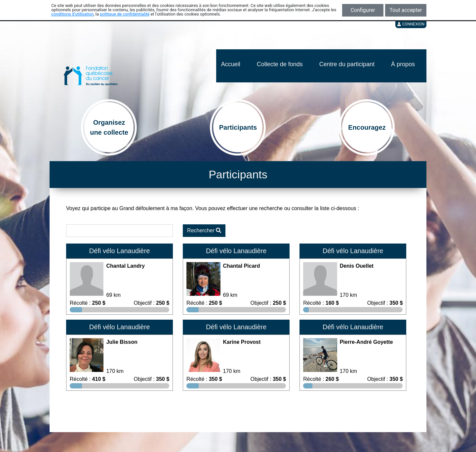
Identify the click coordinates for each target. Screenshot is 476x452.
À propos (403, 64)
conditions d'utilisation (72, 14)
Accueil (231, 64)
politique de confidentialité (125, 14)
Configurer (363, 10)
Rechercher (204, 230)
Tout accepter (406, 10)
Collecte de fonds (280, 64)
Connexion (411, 24)
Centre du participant (347, 64)
